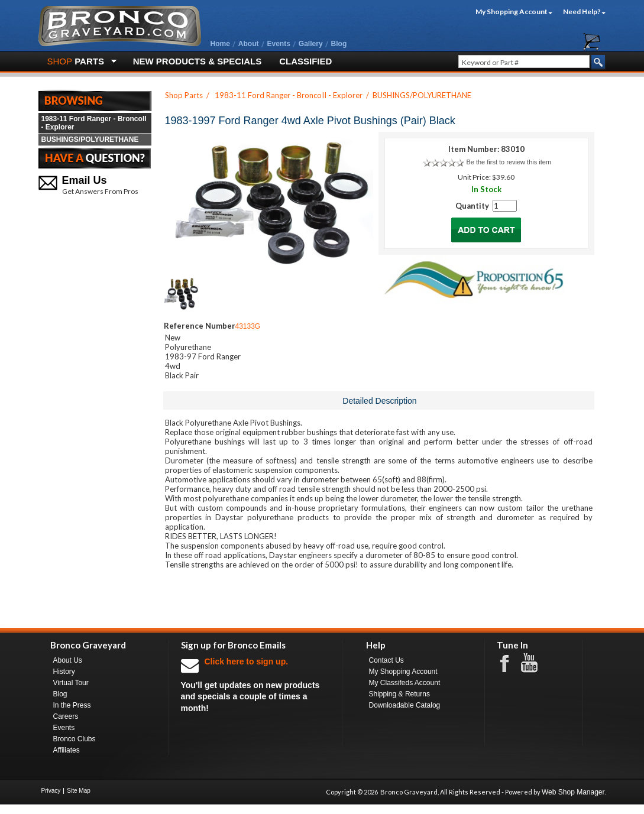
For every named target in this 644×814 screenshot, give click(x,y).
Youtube (535, 663)
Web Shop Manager (573, 792)
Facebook (510, 663)
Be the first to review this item (509, 162)
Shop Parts (184, 95)
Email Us (85, 180)
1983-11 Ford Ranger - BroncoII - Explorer (94, 123)
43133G (248, 326)
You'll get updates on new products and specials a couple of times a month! (255, 684)
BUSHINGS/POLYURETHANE (90, 140)
